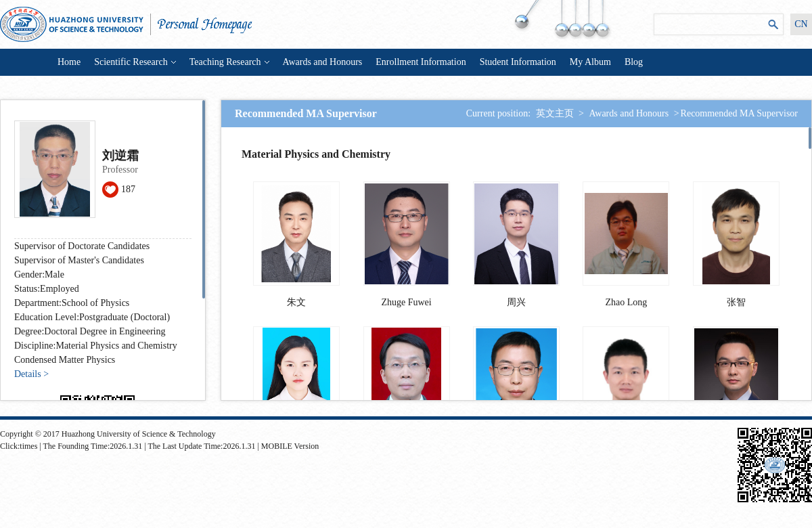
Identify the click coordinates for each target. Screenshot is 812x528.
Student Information (518, 62)
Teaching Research (229, 62)
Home (69, 62)
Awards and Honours (323, 62)
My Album (590, 62)
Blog (634, 62)
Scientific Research (135, 62)
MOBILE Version (290, 446)
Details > (31, 374)
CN (801, 24)
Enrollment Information (421, 62)
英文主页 (555, 113)
